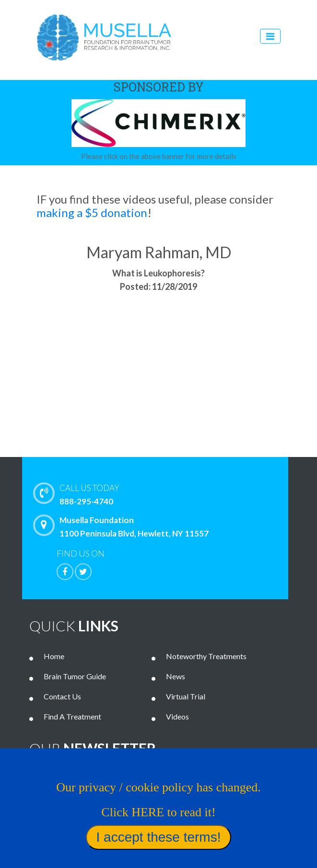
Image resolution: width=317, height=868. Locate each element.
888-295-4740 (171, 494)
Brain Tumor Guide (75, 676)
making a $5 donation (92, 212)
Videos (177, 716)
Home (54, 656)
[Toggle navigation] (270, 36)
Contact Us (62, 696)
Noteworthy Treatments (206, 656)
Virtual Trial (186, 696)
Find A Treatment (72, 716)
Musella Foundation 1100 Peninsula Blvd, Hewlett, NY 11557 (123, 526)
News (176, 676)
